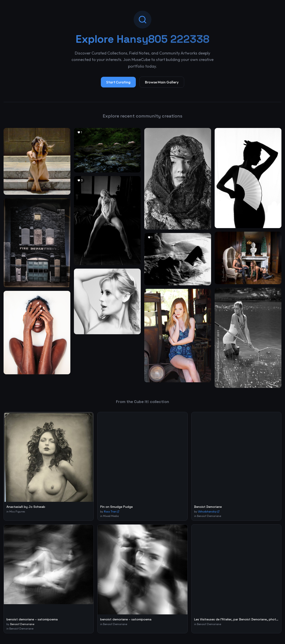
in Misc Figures (16, 511)
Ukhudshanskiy (209, 511)
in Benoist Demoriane (208, 516)
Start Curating (118, 82)
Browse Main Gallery (162, 82)
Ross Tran (112, 511)
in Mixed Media (109, 516)
